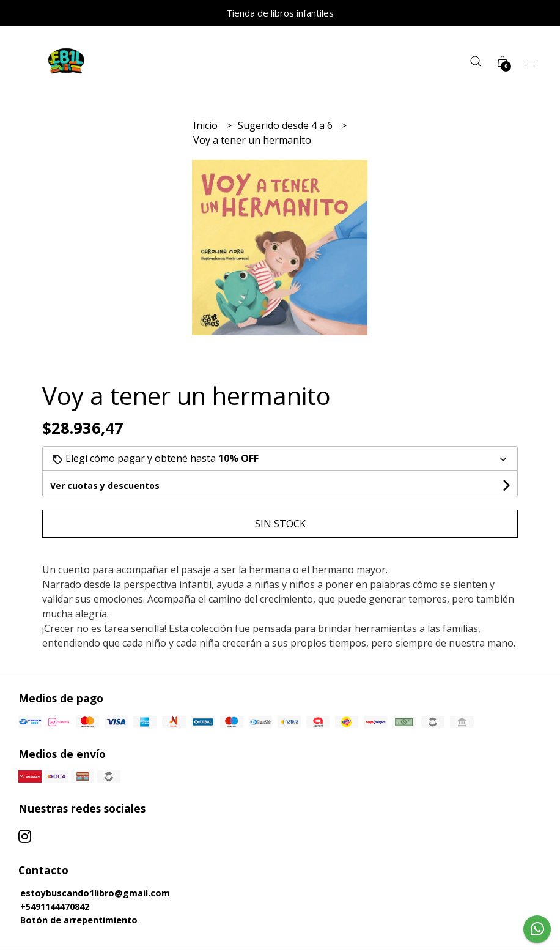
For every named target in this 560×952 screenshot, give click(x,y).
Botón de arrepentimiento (79, 920)
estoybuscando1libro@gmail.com (95, 893)
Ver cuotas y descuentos (105, 485)
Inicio (207, 125)
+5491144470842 (55, 906)
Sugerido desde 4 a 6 (286, 125)
